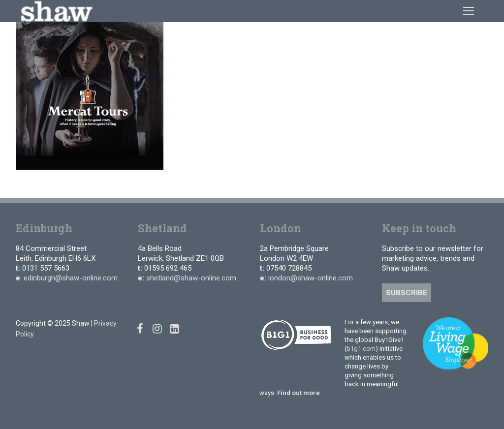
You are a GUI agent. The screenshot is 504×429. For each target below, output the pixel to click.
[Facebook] (140, 328)
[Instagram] (157, 328)
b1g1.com (361, 349)
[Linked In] (174, 328)
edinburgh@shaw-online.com (71, 278)
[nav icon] (469, 11)
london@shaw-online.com (311, 278)
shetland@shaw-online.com (191, 278)
